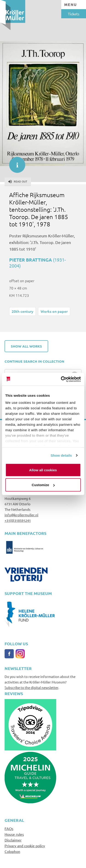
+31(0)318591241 (18, 520)
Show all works (26, 346)
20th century (22, 311)
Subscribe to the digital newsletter (31, 687)
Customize (43, 485)
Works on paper (54, 311)
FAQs (9, 828)
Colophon (12, 851)
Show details (61, 455)
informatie (15, 163)
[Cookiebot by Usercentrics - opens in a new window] (61, 379)
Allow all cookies (43, 470)
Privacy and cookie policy (25, 846)
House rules (14, 834)
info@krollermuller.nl (21, 515)
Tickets (74, 14)
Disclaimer (13, 840)
